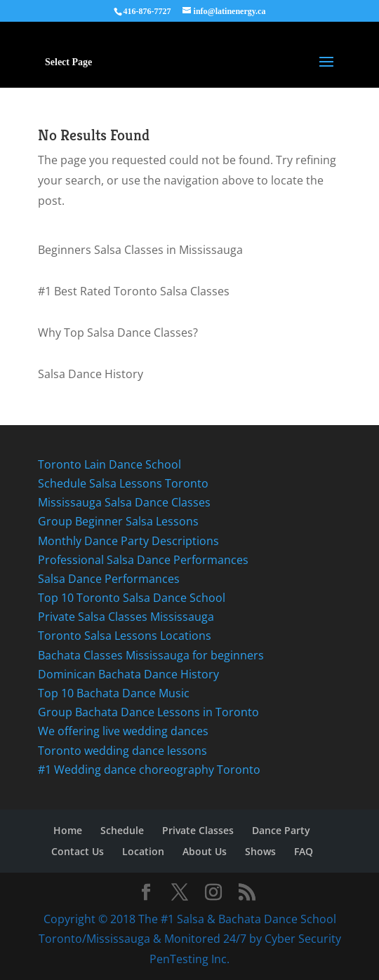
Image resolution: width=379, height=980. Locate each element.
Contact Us (78, 851)
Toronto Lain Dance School (111, 464)
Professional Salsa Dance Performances (145, 560)
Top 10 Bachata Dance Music (114, 693)
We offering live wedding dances (125, 731)
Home (68, 830)
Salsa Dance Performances (109, 579)
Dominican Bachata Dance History (130, 674)
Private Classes (198, 830)
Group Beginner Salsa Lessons (118, 521)
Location (143, 851)
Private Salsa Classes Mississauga (127, 617)
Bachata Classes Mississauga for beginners (152, 655)
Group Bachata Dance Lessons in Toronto (148, 712)
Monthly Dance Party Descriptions (128, 541)
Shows (260, 851)
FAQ (304, 851)
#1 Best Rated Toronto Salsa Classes (135, 291)
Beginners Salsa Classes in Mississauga (140, 250)
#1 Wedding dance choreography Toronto (149, 770)
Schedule (122, 830)
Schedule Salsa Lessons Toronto (123, 483)
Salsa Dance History (91, 374)
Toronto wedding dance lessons (122, 751)
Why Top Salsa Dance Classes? (118, 333)
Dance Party (281, 830)
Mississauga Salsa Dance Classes (126, 502)
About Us (205, 851)
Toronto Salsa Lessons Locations (125, 636)
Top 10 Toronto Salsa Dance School (132, 598)
